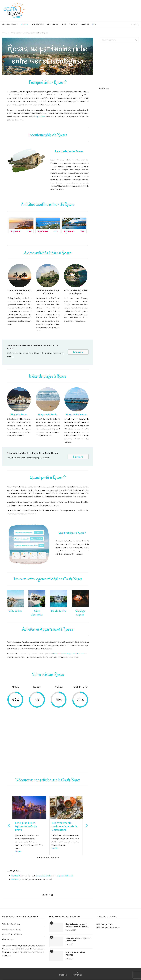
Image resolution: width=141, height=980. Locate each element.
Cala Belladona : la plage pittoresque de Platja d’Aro (77, 925)
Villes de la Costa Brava (11, 924)
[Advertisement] (96, 10)
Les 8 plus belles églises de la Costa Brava (63, 827)
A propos (85, 25)
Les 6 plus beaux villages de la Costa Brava (79, 940)
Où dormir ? (37, 25)
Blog (64, 25)
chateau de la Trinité (43, 876)
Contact (73, 25)
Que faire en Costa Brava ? (12, 929)
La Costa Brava (9, 25)
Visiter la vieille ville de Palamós (76, 954)
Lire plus (18, 851)
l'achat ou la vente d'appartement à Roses (69, 654)
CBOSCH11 (15, 879)
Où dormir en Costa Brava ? (12, 934)
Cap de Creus (40, 117)
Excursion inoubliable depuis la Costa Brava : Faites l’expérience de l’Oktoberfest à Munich (29, 828)
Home (4, 33)
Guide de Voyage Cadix (105, 924)
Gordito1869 (16, 876)
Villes (24, 25)
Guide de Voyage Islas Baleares (108, 927)
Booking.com (104, 88)
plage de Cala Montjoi (65, 876)
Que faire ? (52, 25)
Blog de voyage (8, 939)
